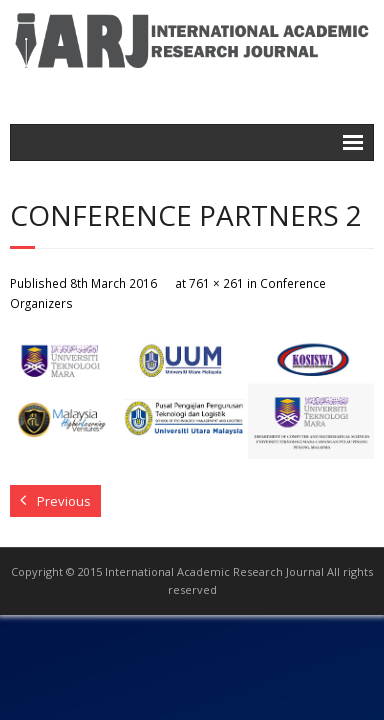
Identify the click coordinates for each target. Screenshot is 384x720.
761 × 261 (216, 283)
